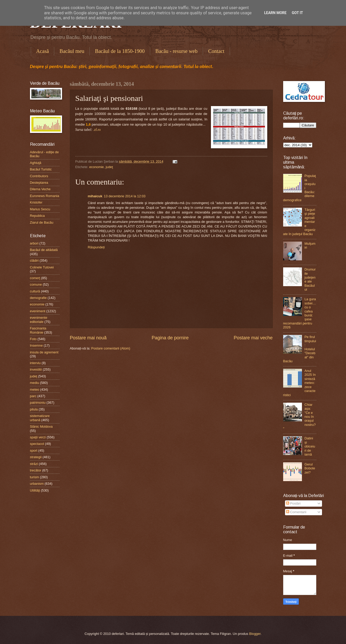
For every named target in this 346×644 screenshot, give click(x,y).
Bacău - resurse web (177, 51)
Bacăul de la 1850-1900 (120, 51)
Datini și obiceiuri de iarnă (310, 446)
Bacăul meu (72, 51)
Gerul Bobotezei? (310, 468)
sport (34, 450)
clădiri (34, 260)
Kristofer (36, 202)
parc (33, 396)
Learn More (275, 13)
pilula (34, 409)
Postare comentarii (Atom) (111, 348)
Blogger (255, 634)
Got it (297, 13)
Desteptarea (39, 183)
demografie (38, 298)
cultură (35, 291)
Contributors (39, 176)
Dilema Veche (40, 189)
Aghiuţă (36, 163)
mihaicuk (95, 196)
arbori (34, 243)
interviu (35, 363)
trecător (36, 470)
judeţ (109, 167)
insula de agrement (44, 352)
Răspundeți (96, 247)
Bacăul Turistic (41, 169)
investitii (36, 369)
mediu (35, 383)
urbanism (37, 484)
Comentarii (296, 512)
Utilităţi (35, 490)
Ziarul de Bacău (42, 222)
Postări (293, 503)
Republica (37, 216)
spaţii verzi (38, 437)
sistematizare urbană (40, 418)
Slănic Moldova (41, 427)
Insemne (36, 345)
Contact (216, 51)
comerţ (35, 278)
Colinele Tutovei (42, 267)
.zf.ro (97, 130)
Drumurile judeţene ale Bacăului (310, 279)
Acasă (43, 51)
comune (36, 284)
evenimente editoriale (39, 320)
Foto (33, 339)
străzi (34, 464)
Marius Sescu (40, 209)
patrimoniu (38, 403)
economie (96, 167)
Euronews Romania (45, 196)
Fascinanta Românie (38, 330)
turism (35, 477)
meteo (35, 390)
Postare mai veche (253, 338)
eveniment (38, 311)
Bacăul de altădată (44, 250)
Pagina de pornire (170, 338)
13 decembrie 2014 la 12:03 (125, 196)
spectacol (37, 444)
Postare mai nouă (88, 338)
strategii (36, 457)
